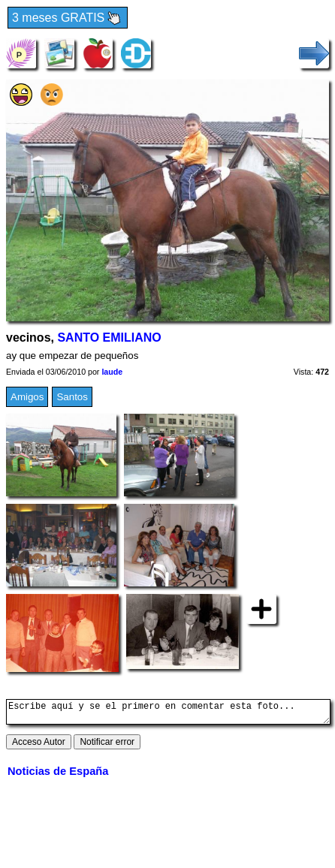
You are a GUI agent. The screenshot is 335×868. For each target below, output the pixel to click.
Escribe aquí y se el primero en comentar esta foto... (168, 714)
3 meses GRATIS (68, 18)
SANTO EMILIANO (109, 338)
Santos (72, 397)
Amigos (27, 397)
